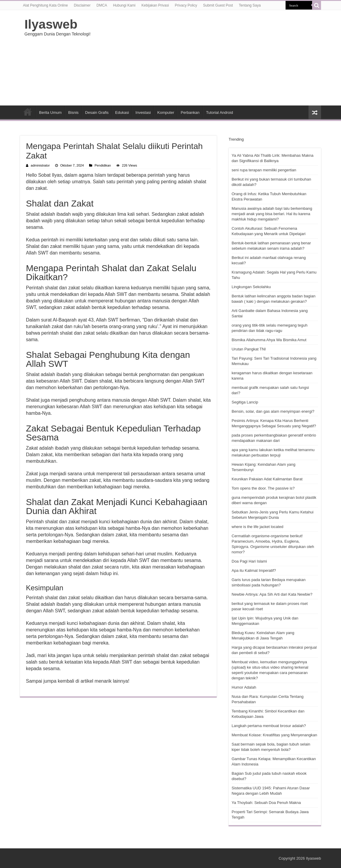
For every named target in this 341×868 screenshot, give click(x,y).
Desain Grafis (97, 112)
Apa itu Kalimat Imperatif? (254, 570)
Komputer (166, 112)
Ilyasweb (51, 24)
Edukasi (122, 112)
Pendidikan (103, 165)
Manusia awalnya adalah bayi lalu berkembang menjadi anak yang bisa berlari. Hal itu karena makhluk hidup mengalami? (272, 214)
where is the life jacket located (257, 527)
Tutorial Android (220, 112)
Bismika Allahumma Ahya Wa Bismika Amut (269, 340)
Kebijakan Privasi (155, 5)
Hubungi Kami (124, 5)
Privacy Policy (186, 5)
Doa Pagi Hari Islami (249, 561)
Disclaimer (82, 5)
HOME (28, 112)
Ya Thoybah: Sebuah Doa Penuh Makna (266, 803)
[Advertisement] (208, 58)
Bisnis (73, 112)
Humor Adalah (244, 687)
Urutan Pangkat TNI (249, 349)
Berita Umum (50, 112)
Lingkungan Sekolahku (251, 287)
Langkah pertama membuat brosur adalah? (269, 726)
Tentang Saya (250, 5)
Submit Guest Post (218, 5)
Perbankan (190, 112)
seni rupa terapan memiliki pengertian (264, 170)
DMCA (102, 5)
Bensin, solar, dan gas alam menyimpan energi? (273, 411)
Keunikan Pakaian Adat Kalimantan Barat (267, 479)
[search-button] (317, 5)
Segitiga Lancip (245, 402)
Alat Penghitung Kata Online (45, 5)
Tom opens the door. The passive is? (263, 488)
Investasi (143, 112)
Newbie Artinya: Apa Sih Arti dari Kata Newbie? (272, 594)
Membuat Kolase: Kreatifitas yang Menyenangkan (274, 735)
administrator (40, 165)
